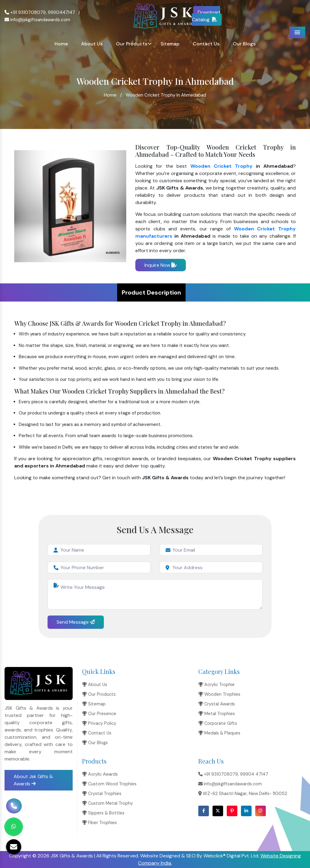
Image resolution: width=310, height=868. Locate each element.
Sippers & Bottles (103, 813)
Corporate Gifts (218, 723)
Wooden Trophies (219, 694)
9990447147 (61, 12)
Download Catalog (206, 16)
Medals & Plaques (219, 733)
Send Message (76, 622)
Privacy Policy (99, 723)
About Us (92, 44)
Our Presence (99, 714)
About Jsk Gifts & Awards (33, 780)
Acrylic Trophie (216, 685)
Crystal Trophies (102, 794)
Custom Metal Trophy (107, 803)
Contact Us (206, 44)
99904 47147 (254, 774)
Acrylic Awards (100, 774)
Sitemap (170, 44)
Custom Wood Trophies (109, 784)
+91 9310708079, (26, 12)
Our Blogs (244, 44)
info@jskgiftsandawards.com (37, 20)
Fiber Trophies (99, 823)
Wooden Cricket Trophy (221, 166)
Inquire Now (161, 265)
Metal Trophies (217, 714)
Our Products (132, 44)
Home (61, 44)
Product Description (151, 292)
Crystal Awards (217, 704)
